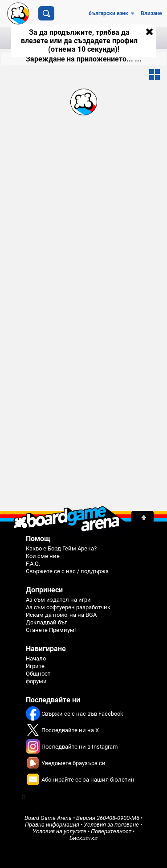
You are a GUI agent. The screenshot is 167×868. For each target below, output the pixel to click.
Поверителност (111, 831)
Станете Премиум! (51, 630)
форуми (36, 681)
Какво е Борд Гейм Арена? (61, 548)
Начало (36, 658)
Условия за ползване (111, 825)
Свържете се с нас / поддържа (67, 571)
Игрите (35, 666)
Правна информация (52, 825)
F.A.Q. (33, 564)
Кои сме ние (43, 556)
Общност (38, 674)
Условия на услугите (59, 831)
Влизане (151, 13)
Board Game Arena (48, 818)
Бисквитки (83, 838)
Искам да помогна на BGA (61, 615)
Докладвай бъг (46, 622)
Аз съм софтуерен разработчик (68, 607)
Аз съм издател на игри (58, 600)
